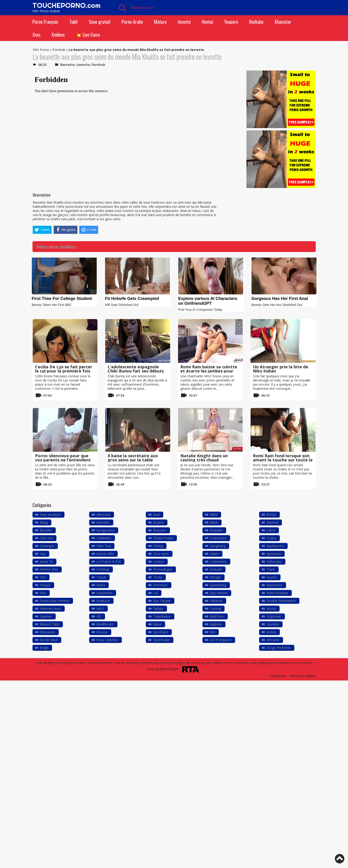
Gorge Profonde (279, 648)
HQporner (274, 616)
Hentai (207, 22)
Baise (157, 624)
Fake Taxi (104, 546)
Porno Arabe (132, 22)
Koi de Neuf (49, 640)
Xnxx (37, 35)
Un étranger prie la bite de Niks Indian (281, 369)
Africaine (273, 640)
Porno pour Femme (55, 601)
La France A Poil (109, 562)
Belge (44, 648)
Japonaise (274, 554)
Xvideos (58, 35)
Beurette (67, 65)
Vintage (215, 577)
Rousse (102, 632)
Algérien (216, 624)
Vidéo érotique (277, 593)
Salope (158, 608)
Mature (160, 22)
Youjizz (45, 585)
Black (214, 522)
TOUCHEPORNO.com (66, 5)
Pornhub (59, 50)
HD (99, 616)
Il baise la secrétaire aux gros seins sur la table (133, 458)
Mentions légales (303, 676)
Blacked (272, 522)
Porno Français (45, 22)
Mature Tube (50, 624)
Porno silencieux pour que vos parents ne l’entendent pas (63, 460)
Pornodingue (163, 569)
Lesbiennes (218, 562)
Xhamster (283, 22)
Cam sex (46, 538)
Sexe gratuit (100, 22)
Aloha (101, 585)
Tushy (158, 577)
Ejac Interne (219, 593)
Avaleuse (103, 601)
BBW (214, 515)
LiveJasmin (104, 593)
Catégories (278, 676)
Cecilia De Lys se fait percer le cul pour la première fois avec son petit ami (64, 371)
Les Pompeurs (221, 640)
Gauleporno (275, 546)
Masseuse (47, 632)
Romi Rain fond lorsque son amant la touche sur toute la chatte (283, 460)
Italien (214, 554)
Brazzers (160, 530)
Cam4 (271, 530)
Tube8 (101, 577)
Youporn (231, 22)
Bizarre (158, 522)
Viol (212, 632)
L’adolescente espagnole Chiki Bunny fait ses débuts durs (136, 371)
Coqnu (271, 538)
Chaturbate (218, 538)
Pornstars (160, 585)
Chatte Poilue (163, 538)
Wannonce (274, 585)
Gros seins (161, 554)
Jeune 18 (46, 562)
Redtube (256, 22)
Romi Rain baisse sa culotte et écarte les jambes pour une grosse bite (209, 371)
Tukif (74, 22)
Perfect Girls (49, 569)
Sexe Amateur (50, 515)
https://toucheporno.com (66, 663)
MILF (100, 608)
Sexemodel (161, 640)
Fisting (158, 546)
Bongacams (105, 530)
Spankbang (218, 585)
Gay (43, 554)
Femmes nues (50, 608)
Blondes (46, 530)
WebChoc (217, 616)
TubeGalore (162, 616)
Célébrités (104, 538)
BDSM (271, 515)
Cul (155, 593)
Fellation (216, 601)
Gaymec (46, 616)
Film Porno (41, 50)
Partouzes (274, 562)
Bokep (271, 632)
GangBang (218, 546)
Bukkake (216, 530)
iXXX (43, 593)
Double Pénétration (281, 601)
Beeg (44, 522)
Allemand (103, 515)
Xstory (271, 608)
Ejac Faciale (162, 601)
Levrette (83, 65)
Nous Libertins (107, 640)
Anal (156, 515)
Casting (215, 608)
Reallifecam (105, 624)
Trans (271, 569)
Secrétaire (161, 632)
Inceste (184, 22)
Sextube (216, 569)
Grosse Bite (105, 554)
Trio (43, 577)
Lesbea (159, 562)
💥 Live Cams (88, 35)
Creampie (47, 546)
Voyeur (272, 577)
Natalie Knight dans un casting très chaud (204, 458)
